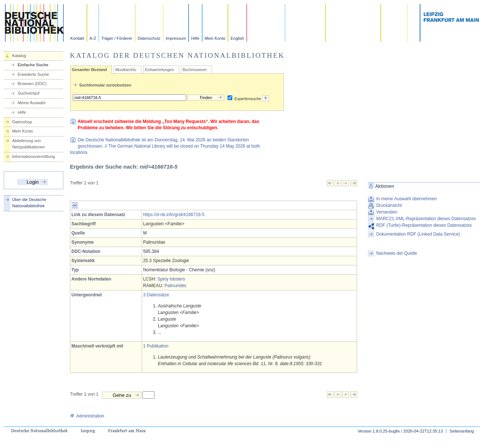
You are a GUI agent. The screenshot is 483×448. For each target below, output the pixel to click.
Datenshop (22, 122)
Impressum (176, 38)
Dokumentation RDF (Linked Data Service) (418, 234)
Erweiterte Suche (33, 74)
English (237, 38)
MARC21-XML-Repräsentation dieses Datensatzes (426, 219)
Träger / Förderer (117, 38)
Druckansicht (389, 205)
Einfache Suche (33, 65)
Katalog (19, 56)
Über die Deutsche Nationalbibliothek (29, 203)
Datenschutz (149, 38)
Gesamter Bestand (89, 70)
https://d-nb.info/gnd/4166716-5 (174, 215)
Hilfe (195, 38)
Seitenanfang (462, 431)
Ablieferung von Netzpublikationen (29, 144)
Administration (87, 416)
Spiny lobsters (171, 279)
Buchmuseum (195, 70)
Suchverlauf (29, 93)
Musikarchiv (126, 70)
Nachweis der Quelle (397, 253)
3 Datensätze (156, 295)
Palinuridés (175, 286)
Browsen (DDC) (32, 84)
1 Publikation (156, 346)
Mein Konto (215, 38)
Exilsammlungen (159, 70)
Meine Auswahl (31, 103)
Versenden (387, 212)
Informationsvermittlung (34, 156)
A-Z (93, 38)
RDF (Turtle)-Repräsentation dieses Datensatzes (424, 225)
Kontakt (77, 38)
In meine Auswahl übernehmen (407, 199)
